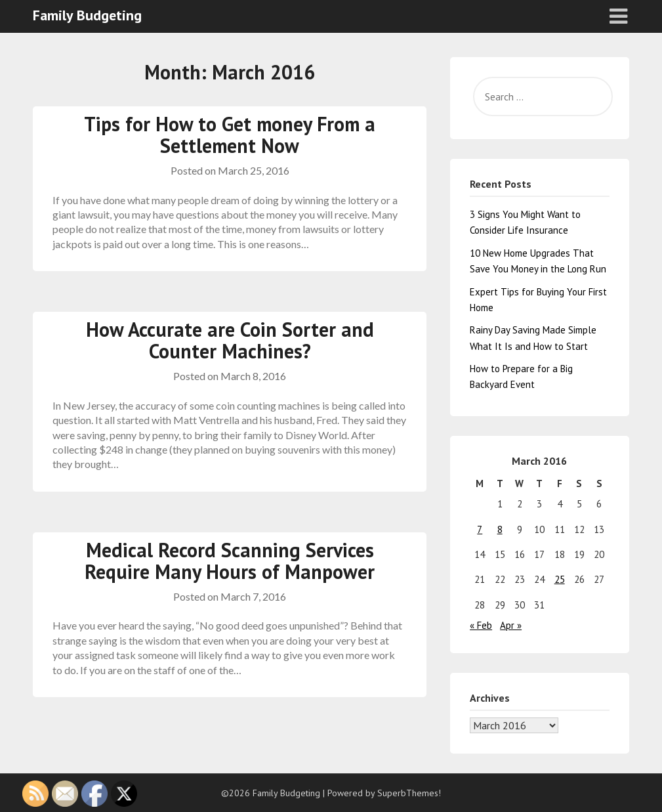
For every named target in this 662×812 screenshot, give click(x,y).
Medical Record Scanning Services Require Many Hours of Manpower (230, 561)
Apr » (511, 625)
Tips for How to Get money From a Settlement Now (230, 135)
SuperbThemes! (409, 793)
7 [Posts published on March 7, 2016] (480, 529)
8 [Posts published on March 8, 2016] (500, 529)
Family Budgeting (87, 15)
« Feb (481, 625)
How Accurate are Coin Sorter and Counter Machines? (230, 340)
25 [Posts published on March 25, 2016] (560, 579)
